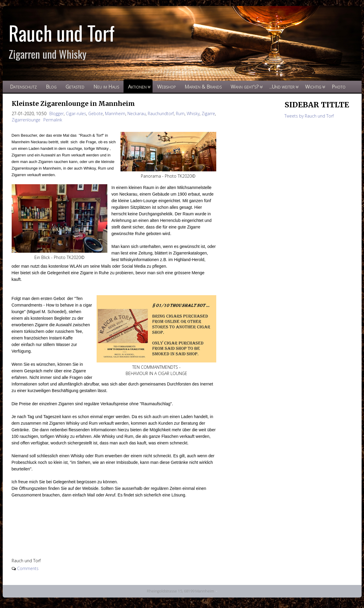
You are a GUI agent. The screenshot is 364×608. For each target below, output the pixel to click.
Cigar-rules (76, 113)
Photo (339, 87)
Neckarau (137, 113)
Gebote (96, 113)
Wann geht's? (245, 87)
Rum (180, 113)
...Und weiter (282, 87)
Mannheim (115, 113)
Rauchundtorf (161, 113)
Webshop (166, 87)
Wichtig (313, 87)
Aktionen (137, 87)
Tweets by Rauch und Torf (309, 116)
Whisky (193, 113)
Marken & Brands (203, 87)
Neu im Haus (106, 87)
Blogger (57, 113)
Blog (51, 87)
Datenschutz (23, 87)
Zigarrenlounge (26, 120)
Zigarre (208, 113)
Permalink (53, 120)
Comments (28, 568)
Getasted (75, 87)
